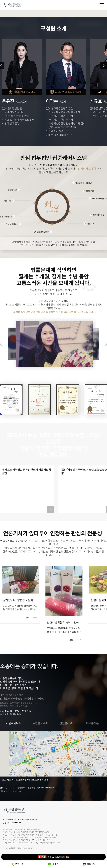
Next (104, 66)
